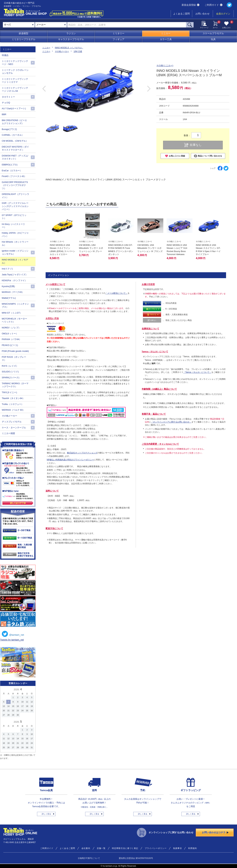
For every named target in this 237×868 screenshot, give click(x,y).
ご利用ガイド (214, 5)
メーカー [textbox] (41, 25)
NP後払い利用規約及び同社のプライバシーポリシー (70, 460)
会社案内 (86, 848)
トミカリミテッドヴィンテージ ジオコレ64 (15, 89)
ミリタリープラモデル (24, 39)
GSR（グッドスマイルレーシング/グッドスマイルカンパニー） (15, 206)
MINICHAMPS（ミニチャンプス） (15, 305)
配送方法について (54, 528)
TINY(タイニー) (9, 392)
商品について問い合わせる (208, 156)
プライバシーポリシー (156, 848)
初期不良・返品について (154, 414)
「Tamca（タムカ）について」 (197, 372)
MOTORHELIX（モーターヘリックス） (15, 320)
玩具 (213, 39)
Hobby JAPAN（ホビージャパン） (15, 234)
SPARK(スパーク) (11, 378)
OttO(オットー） (10, 334)
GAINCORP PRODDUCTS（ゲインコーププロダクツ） (15, 185)
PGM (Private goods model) (15, 351)
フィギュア (118, 39)
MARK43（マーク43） (13, 292)
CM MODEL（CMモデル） (15, 141)
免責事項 (177, 848)
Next (149, 89)
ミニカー (166, 33)
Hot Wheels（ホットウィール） (15, 243)
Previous (44, 89)
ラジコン (71, 33)
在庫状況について (150, 329)
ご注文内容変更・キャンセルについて (160, 444)
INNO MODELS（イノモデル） (69, 48)
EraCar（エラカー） (12, 171)
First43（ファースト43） (14, 176)
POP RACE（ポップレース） (14, 358)
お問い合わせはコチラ (215, 832)
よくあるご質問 (181, 14)
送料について (52, 491)
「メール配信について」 (116, 293)
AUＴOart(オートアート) (14, 108)
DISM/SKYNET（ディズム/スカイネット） (15, 157)
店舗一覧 (101, 848)
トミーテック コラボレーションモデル (15, 72)
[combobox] (51, 25)
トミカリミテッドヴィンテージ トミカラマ (15, 80)
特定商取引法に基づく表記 (125, 848)
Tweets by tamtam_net (12, 640)
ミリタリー (118, 33)
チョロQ (6, 103)
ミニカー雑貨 (8, 433)
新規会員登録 (190, 5)
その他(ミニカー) (165, 65)
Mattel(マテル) (9, 298)
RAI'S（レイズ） (10, 366)
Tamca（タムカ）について (155, 352)
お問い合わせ (202, 14)
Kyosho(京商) (8, 286)
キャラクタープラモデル (71, 39)
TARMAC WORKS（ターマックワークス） (15, 385)
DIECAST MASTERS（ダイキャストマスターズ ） (15, 148)
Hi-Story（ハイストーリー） (13, 226)
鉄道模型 (24, 33)
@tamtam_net (13, 634)
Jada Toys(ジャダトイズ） (15, 275)
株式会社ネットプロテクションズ (82, 453)
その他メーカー (62, 51)
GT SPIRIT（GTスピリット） (14, 217)
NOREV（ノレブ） (11, 328)
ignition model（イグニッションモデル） (15, 252)
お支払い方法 (52, 318)
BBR (4, 114)
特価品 (5, 55)
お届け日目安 (148, 284)
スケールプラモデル (213, 33)
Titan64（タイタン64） (13, 398)
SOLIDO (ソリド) (10, 372)
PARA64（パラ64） (12, 339)
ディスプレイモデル (12, 422)
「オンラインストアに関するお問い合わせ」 (171, 422)
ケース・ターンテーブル (14, 428)
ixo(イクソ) (7, 269)
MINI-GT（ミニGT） (12, 313)
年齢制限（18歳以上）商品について (159, 389)
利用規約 (193, 848)
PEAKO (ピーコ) (10, 345)
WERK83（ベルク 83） (13, 410)
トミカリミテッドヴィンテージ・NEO (15, 63)
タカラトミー (8, 97)
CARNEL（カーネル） (13, 135)
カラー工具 (166, 39)
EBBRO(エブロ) (10, 165)
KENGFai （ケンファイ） (14, 280)
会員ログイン (223, 14)
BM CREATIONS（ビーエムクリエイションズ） (14, 122)
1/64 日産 (78, 51)
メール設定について (55, 284)
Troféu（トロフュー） (13, 404)
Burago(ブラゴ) (9, 129)
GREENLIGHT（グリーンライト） (16, 196)
